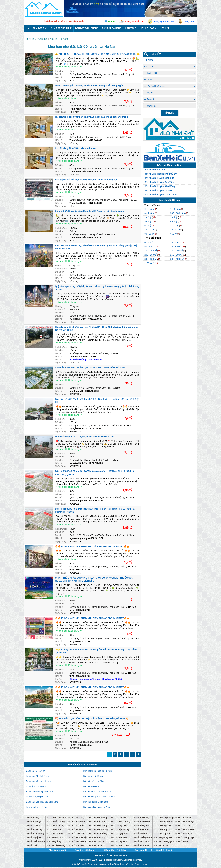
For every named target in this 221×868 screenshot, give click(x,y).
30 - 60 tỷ (149, 234)
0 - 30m (149, 242)
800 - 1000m (177, 259)
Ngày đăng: (61, 80)
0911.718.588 (95, 278)
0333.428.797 (83, 570)
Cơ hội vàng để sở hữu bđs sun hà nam (76, 148)
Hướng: (59, 266)
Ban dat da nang (112, 28)
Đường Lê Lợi (77, 137)
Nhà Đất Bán (40, 28)
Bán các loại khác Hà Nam (96, 802)
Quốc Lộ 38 (76, 498)
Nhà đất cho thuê (61, 28)
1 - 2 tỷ (148, 217)
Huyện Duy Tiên (103, 388)
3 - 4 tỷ (148, 221)
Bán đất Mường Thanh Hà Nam (86, 360)
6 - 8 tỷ (148, 226)
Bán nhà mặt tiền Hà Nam (38, 776)
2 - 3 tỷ (174, 217)
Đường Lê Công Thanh (81, 74)
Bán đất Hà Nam (91, 786)
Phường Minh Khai (100, 638)
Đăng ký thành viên (164, 21)
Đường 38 (75, 388)
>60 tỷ (173, 234)
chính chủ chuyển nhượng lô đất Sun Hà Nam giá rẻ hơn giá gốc (89, 85)
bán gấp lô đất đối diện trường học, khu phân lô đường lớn (86, 180)
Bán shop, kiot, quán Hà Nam (97, 807)
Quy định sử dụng (84, 850)
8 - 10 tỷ (175, 226)
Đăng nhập (189, 21)
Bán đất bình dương (87, 28)
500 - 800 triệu (178, 213)
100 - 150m (151, 251)
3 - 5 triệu (149, 213)
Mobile (111, 21)
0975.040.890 (95, 77)
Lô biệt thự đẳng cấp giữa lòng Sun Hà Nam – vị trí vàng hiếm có (89, 211)
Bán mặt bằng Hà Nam (94, 781)
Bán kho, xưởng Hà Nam (37, 797)
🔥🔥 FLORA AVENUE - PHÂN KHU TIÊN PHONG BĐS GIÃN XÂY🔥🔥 (92, 546)
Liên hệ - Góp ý (148, 28)
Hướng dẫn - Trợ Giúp (114, 850)
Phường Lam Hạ (102, 74)
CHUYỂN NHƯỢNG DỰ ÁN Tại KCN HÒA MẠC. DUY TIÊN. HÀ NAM (90, 368)
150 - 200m (176, 251)
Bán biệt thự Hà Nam (36, 786)
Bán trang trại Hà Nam (94, 776)
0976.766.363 (96, 429)
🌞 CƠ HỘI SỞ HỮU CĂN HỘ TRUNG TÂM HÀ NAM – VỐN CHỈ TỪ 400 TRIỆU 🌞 (97, 54)
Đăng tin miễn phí (135, 21)
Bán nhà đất (155, 170)
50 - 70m (149, 247)
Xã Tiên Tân (97, 425)
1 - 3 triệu (175, 209)
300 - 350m (151, 259)
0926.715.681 (89, 356)
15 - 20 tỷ (149, 230)
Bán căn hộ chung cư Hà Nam (40, 792)
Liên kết (164, 28)
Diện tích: (60, 71)
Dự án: (59, 360)
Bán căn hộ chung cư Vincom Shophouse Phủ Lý (96, 679)
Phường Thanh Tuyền (94, 498)
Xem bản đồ (141, 850)
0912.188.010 (92, 391)
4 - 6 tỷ (174, 221)
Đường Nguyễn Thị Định (82, 200)
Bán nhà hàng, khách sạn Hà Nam (42, 802)
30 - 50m (175, 242)
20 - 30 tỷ (175, 230)
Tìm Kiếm (170, 113)
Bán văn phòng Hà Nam (37, 807)
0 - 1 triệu (149, 209)
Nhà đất (32, 818)
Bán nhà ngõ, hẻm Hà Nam (39, 781)
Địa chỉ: (59, 74)
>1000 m (149, 263)
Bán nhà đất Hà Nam (36, 771)
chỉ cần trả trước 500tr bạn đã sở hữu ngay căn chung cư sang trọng (92, 117)
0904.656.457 (96, 501)
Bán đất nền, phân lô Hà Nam (97, 792)
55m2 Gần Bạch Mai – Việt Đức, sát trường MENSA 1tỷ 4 (85, 437)
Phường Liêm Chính (80, 353)
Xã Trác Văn (87, 388)
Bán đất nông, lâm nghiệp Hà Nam (99, 797)
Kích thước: (61, 228)
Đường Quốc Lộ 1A (80, 425)
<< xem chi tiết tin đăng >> (69, 67)
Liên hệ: (59, 77)
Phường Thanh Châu (106, 200)
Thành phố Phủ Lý (121, 74)
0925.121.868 (85, 745)
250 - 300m (176, 255)
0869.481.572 (96, 538)
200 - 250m (151, 255)
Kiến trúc (131, 28)
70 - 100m (176, 247)
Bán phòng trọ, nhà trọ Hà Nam (98, 771)
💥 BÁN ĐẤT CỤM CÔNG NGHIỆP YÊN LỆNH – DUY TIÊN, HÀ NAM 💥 (92, 719)
